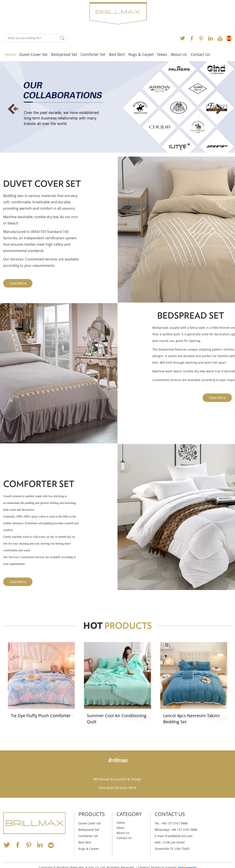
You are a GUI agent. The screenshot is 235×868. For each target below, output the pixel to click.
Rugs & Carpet (141, 54)
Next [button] (218, 109)
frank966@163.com (179, 836)
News (162, 54)
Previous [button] (17, 109)
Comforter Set (93, 54)
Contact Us (200, 54)
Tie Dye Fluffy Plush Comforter (41, 716)
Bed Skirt (117, 54)
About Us (179, 54)
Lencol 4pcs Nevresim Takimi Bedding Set (192, 719)
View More (18, 283)
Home (10, 54)
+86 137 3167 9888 (184, 830)
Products (92, 814)
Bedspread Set (64, 54)
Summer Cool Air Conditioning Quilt (117, 719)
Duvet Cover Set (33, 54)
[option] (117, 107)
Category (129, 814)
